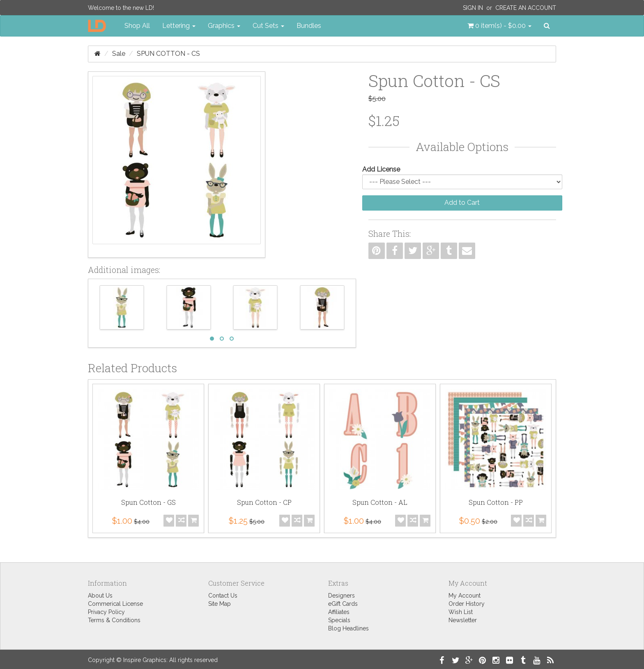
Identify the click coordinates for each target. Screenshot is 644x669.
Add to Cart (462, 203)
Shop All (137, 26)
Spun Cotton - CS (168, 54)
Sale (119, 54)
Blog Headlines (348, 628)
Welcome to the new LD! (121, 8)
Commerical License (115, 604)
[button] (499, 26)
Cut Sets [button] (268, 26)
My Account (465, 596)
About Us (100, 596)
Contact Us (223, 596)
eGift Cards (343, 604)
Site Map (220, 604)
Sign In (473, 8)
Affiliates (339, 612)
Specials (339, 620)
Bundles (309, 26)
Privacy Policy (106, 612)
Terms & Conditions (114, 620)
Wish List (461, 612)
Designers (342, 596)
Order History (467, 604)
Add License (381, 169)
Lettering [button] (179, 26)
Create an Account (526, 8)
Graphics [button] (224, 26)
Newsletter (463, 620)
